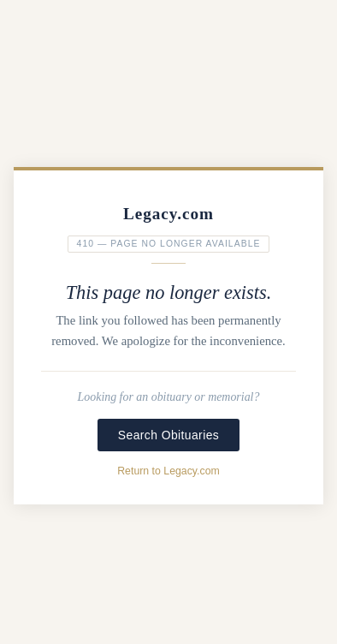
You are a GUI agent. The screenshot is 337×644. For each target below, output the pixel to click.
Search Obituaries (168, 435)
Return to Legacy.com (168, 471)
